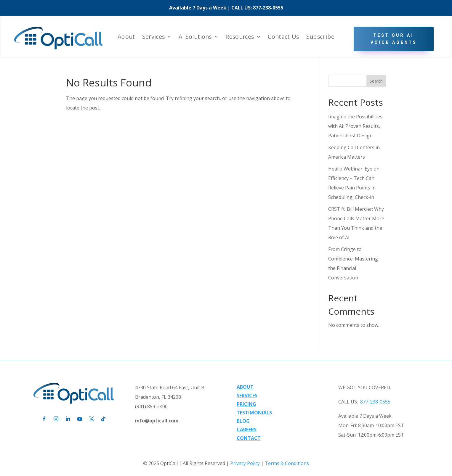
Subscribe (320, 37)
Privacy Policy (245, 463)
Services (154, 37)
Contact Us (283, 37)
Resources (240, 37)
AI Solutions (195, 37)
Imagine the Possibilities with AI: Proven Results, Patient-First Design (355, 126)
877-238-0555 (268, 8)
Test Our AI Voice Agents (394, 39)
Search (376, 81)
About (126, 37)
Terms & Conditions (287, 463)
